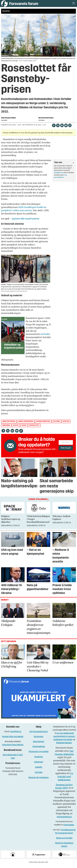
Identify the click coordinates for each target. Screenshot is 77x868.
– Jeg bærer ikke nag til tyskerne (25, 222)
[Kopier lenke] (70, 128)
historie (56, 424)
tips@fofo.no (59, 176)
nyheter (66, 424)
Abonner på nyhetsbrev (39, 781)
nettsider (45, 337)
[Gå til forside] (20, 5)
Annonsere (39, 740)
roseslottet (34, 428)
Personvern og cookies (39, 755)
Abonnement (39, 745)
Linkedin (39, 770)
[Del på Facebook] (54, 128)
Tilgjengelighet (39, 750)
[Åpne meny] (74, 5)
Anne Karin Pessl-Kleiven (13, 748)
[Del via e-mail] (66, 128)
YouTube (39, 775)
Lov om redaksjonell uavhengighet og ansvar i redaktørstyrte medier (64, 739)
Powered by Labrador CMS (38, 865)
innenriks (6, 428)
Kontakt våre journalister (13, 740)
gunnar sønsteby (43, 424)
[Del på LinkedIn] (62, 128)
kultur (16, 428)
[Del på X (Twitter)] (58, 128)
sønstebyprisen (9, 424)
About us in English (64, 841)
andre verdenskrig (26, 424)
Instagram (39, 765)
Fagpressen (69, 828)
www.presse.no (64, 820)
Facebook (39, 760)
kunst (24, 428)
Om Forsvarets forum (39, 735)
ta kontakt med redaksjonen (65, 779)
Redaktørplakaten (64, 746)
